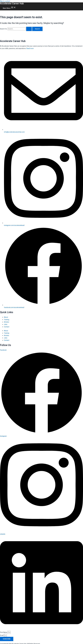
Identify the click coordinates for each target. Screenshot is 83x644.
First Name (4, 632)
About (6, 317)
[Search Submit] (29, 29)
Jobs (6, 324)
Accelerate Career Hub (12, 4)
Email (2, 635)
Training (7, 320)
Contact (7, 327)
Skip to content (5, 1)
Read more (30, 48)
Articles (6, 322)
